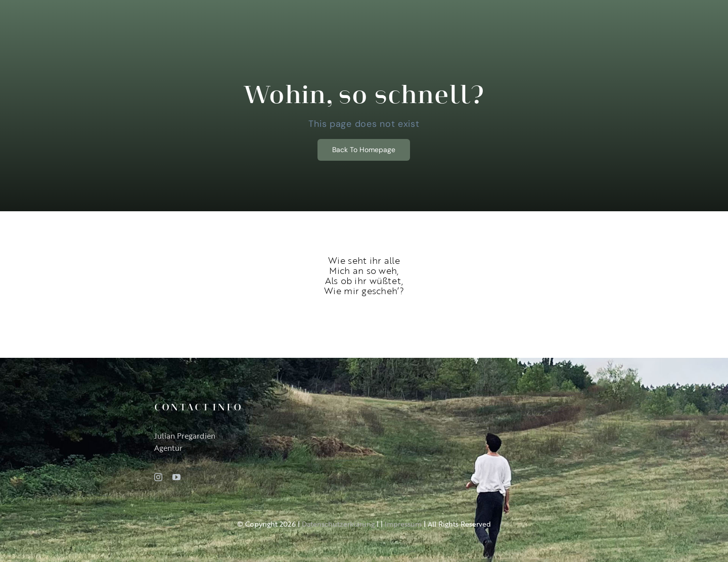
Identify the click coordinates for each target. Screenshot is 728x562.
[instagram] (158, 477)
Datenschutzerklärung (338, 524)
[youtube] (176, 477)
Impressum (403, 524)
